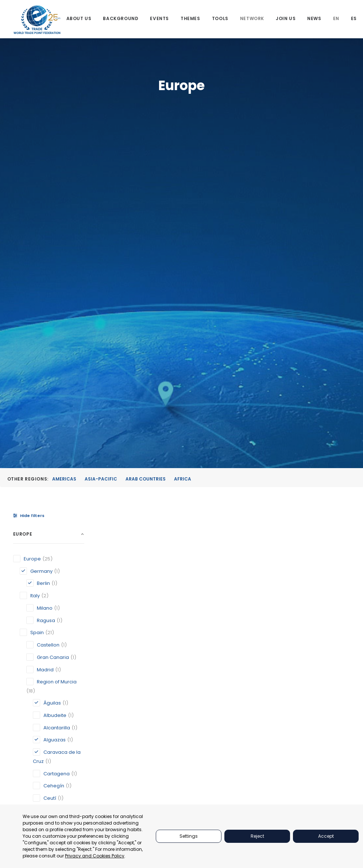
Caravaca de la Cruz (249, 504)
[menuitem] (79, 19)
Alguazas (122, 500)
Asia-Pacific (101, 152)
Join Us (286, 19)
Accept (326, 836)
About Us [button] (79, 19)
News (314, 19)
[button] (131, 349)
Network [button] (252, 19)
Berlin (178, 507)
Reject (257, 836)
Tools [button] (220, 19)
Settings (189, 836)
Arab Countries (146, 152)
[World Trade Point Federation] (37, 20)
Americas (64, 152)
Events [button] (160, 19)
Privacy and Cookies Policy (95, 856)
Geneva (302, 493)
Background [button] (121, 19)
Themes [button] (190, 19)
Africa (183, 152)
